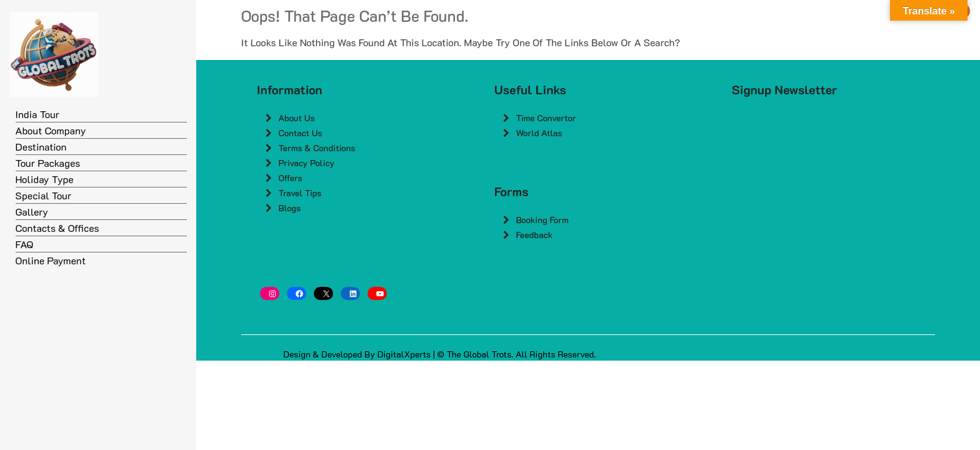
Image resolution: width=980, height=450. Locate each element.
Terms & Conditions (317, 148)
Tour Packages (48, 163)
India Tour (38, 114)
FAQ (25, 244)
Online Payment (51, 260)
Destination (41, 147)
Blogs (289, 208)
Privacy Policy (306, 163)
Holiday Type (45, 179)
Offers (290, 178)
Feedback (534, 235)
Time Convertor (546, 118)
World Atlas (539, 133)
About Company (51, 130)
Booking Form (542, 220)
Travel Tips (300, 193)
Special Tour (44, 195)
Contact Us (300, 133)
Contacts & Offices (57, 228)
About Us (296, 118)
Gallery (32, 212)
